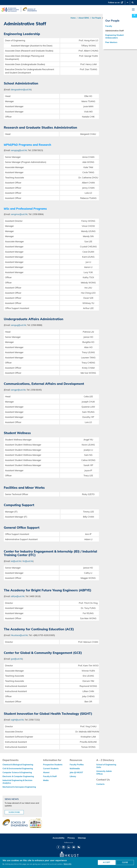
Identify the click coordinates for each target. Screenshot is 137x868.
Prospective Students (53, 765)
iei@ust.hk (16, 561)
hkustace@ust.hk (19, 635)
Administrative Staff (115, 31)
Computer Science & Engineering (17, 772)
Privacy (71, 838)
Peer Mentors (111, 43)
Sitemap (82, 838)
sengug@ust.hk (19, 325)
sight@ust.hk (17, 720)
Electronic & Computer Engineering (18, 776)
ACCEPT (107, 862)
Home (73, 18)
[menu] (133, 10)
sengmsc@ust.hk (19, 214)
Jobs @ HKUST (76, 772)
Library (73, 776)
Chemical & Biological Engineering (18, 765)
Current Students (51, 768)
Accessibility (59, 838)
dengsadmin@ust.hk (21, 89)
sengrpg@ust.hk (19, 150)
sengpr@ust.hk (18, 390)
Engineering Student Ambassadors (115, 37)
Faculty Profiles (77, 765)
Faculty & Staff (50, 776)
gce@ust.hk (17, 659)
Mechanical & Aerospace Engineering (19, 787)
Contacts (100, 784)
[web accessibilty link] (35, 823)
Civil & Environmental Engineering (18, 768)
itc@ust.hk (28, 561)
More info (67, 864)
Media (46, 780)
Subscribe (14, 812)
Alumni (46, 772)
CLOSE (125, 862)
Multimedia (75, 768)
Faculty (109, 26)
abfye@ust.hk (18, 596)
